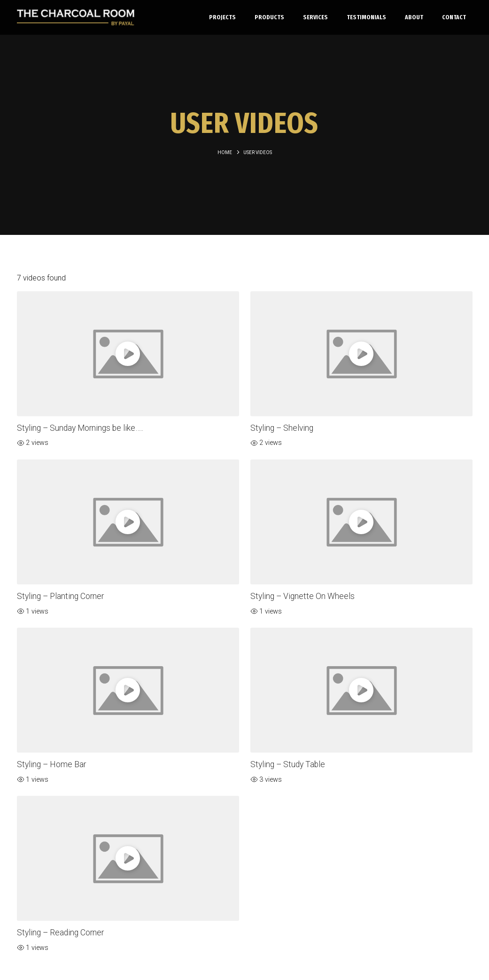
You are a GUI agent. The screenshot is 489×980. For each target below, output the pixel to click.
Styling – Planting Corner (60, 596)
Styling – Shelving (282, 428)
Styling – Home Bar (51, 764)
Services (315, 17)
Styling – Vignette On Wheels (303, 596)
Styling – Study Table (288, 764)
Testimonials (366, 17)
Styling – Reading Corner (60, 933)
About (414, 17)
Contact (454, 17)
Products (269, 17)
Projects (222, 17)
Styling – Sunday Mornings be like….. (80, 428)
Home (225, 152)
